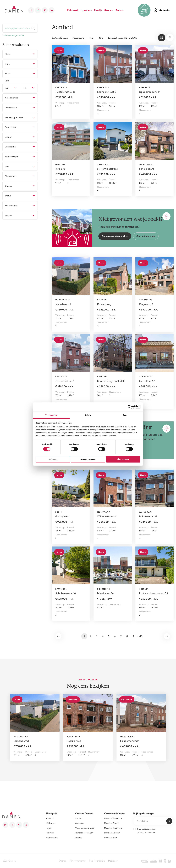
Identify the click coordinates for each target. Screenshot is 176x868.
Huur (91, 38)
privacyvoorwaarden (146, 832)
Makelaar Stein (111, 838)
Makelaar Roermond (113, 828)
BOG (101, 38)
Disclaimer (113, 861)
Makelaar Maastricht (113, 818)
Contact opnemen (146, 236)
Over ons (109, 10)
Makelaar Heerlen (112, 833)
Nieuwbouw (78, 38)
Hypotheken (52, 838)
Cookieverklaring (97, 861)
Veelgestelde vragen (85, 828)
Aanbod (50, 818)
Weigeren (53, 459)
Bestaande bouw (60, 38)
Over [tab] (125, 415)
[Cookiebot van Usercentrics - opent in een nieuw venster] (130, 407)
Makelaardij (73, 10)
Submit (169, 821)
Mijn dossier (162, 10)
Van (7, 88)
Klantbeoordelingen (84, 833)
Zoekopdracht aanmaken (115, 236)
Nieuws (78, 838)
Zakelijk (98, 10)
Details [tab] (88, 415)
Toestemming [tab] (51, 415)
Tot (25, 88)
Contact (120, 10)
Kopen (49, 828)
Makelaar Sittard (112, 823)
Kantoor (9, 215)
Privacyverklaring (78, 861)
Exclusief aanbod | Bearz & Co (123, 38)
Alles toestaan (123, 459)
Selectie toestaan (88, 459)
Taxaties (50, 833)
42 (141, 636)
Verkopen (51, 823)
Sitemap (63, 861)
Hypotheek (86, 10)
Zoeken (35, 28)
